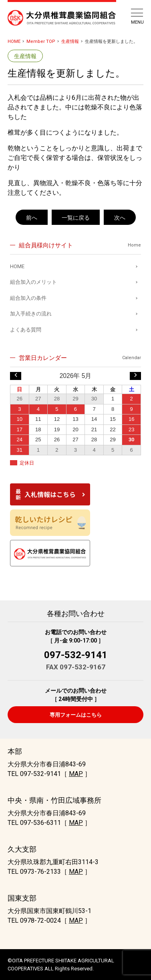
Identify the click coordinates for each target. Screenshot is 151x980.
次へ (120, 218)
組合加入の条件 (28, 298)
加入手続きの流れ (31, 314)
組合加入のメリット (33, 282)
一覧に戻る (76, 218)
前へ (32, 218)
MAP (76, 774)
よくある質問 (26, 330)
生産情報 (70, 41)
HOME (14, 41)
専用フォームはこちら (76, 715)
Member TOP (41, 41)
